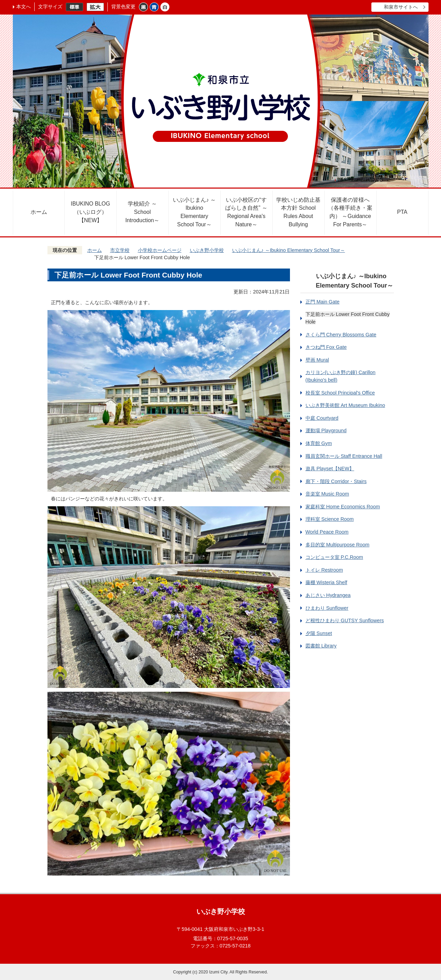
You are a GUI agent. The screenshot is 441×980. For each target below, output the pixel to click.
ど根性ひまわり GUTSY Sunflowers (345, 620)
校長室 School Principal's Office (340, 393)
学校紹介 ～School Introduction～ (143, 212)
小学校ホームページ (160, 250)
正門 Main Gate (323, 302)
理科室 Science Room (330, 519)
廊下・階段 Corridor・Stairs (336, 481)
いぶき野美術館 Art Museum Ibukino (345, 405)
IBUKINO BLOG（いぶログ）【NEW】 (90, 212)
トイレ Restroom (324, 570)
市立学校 (120, 250)
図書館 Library (321, 646)
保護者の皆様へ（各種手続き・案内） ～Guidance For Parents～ (350, 212)
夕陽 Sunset (319, 633)
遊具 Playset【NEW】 (330, 469)
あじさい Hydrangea (328, 595)
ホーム (39, 212)
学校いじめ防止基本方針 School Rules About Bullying (298, 212)
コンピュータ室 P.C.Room (334, 557)
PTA (402, 212)
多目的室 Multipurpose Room (338, 545)
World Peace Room (327, 532)
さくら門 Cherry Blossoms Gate (341, 335)
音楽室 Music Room (327, 494)
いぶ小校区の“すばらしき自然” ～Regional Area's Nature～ (246, 212)
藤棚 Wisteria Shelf (327, 582)
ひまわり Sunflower (327, 608)
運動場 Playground (326, 430)
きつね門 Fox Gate (326, 347)
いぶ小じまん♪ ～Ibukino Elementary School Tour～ (194, 212)
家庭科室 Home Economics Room (343, 507)
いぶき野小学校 (207, 250)
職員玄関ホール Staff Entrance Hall (344, 456)
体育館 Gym (319, 443)
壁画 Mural (317, 360)
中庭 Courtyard (322, 418)
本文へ (24, 7)
